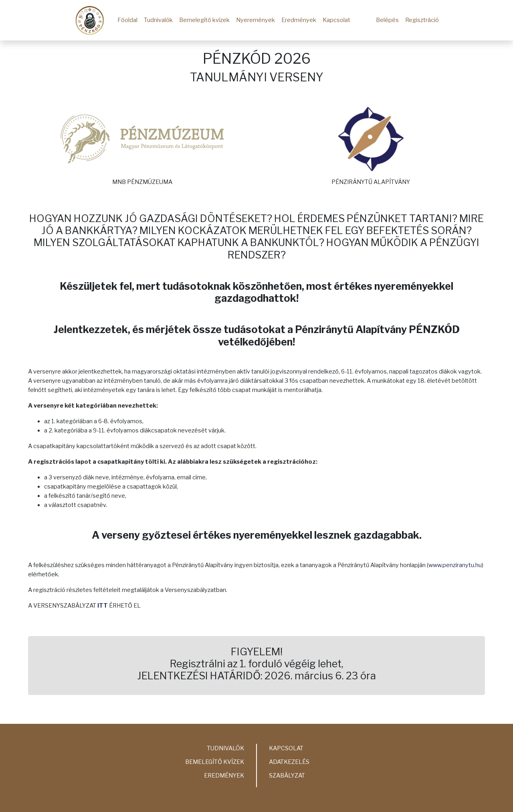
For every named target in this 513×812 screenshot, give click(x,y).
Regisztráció (422, 20)
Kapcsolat (336, 20)
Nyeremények (255, 20)
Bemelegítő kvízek (204, 20)
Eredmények (299, 20)
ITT (103, 606)
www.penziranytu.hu (455, 565)
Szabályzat (287, 776)
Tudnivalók (158, 20)
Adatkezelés (289, 762)
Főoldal (127, 20)
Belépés (387, 20)
